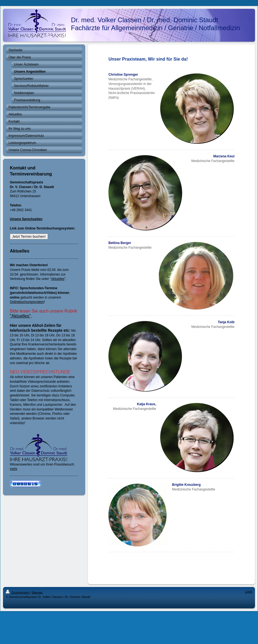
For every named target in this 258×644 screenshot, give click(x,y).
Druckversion (18, 592)
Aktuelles (58, 279)
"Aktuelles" (20, 316)
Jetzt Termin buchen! (29, 236)
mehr (14, 469)
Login (249, 592)
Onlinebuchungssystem (27, 302)
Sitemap (37, 592)
